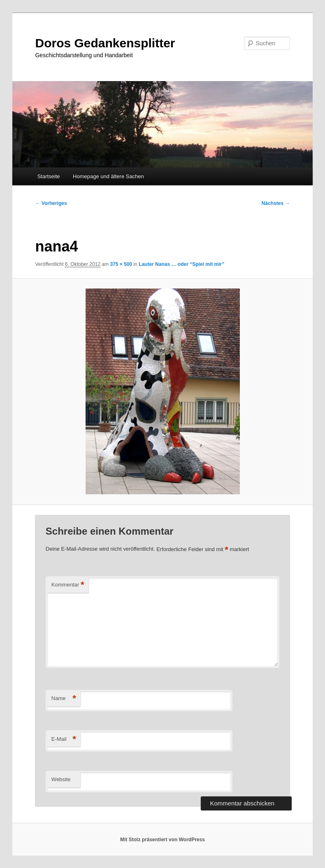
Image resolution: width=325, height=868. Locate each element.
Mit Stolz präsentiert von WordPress (162, 840)
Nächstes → (276, 203)
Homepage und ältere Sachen (108, 176)
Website (61, 779)
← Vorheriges (51, 203)
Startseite (49, 176)
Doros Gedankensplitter (105, 43)
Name (64, 699)
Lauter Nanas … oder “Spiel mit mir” (181, 264)
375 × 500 (121, 264)
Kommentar (68, 585)
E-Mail (64, 739)
